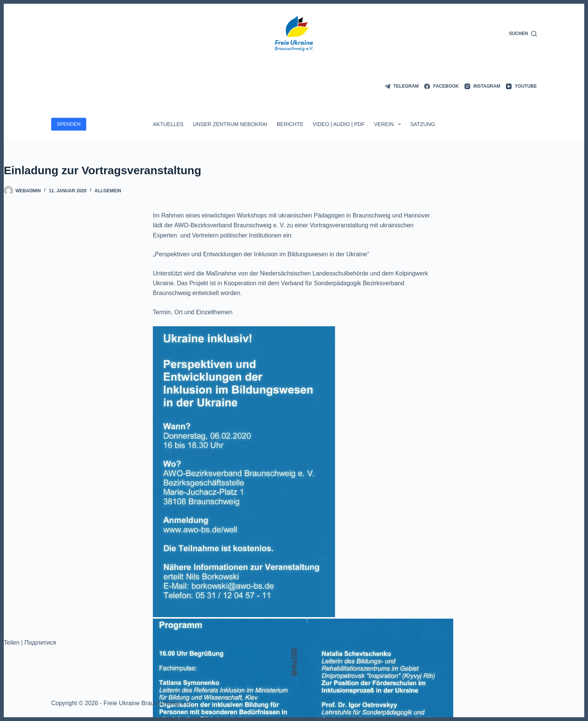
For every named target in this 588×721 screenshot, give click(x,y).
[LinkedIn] (294, 656)
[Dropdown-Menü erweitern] (399, 124)
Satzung (423, 124)
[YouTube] (521, 87)
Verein (389, 124)
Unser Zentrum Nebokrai (230, 124)
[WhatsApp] (294, 673)
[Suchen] (523, 34)
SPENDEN (69, 124)
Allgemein (108, 191)
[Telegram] (402, 87)
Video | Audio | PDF (339, 124)
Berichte (290, 124)
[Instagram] (482, 87)
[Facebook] (441, 87)
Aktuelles (168, 124)
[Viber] (294, 667)
